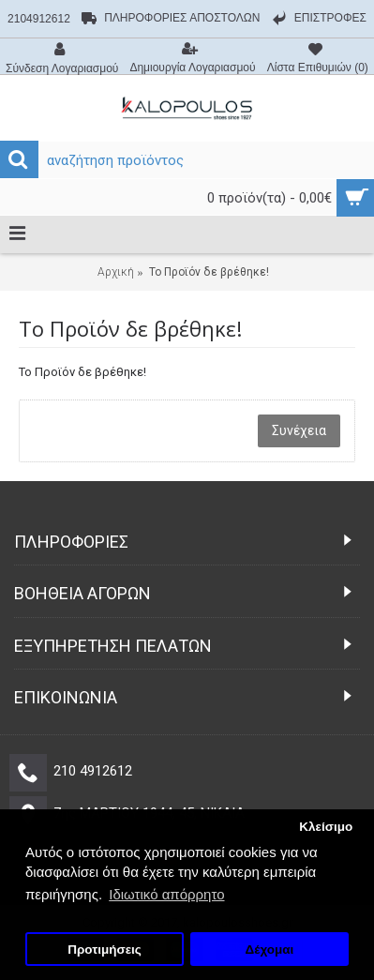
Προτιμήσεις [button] (105, 950)
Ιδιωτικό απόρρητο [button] (166, 894)
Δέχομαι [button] (270, 950)
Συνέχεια (299, 430)
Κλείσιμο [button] (326, 827)
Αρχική (116, 272)
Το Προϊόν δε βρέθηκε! (209, 272)
